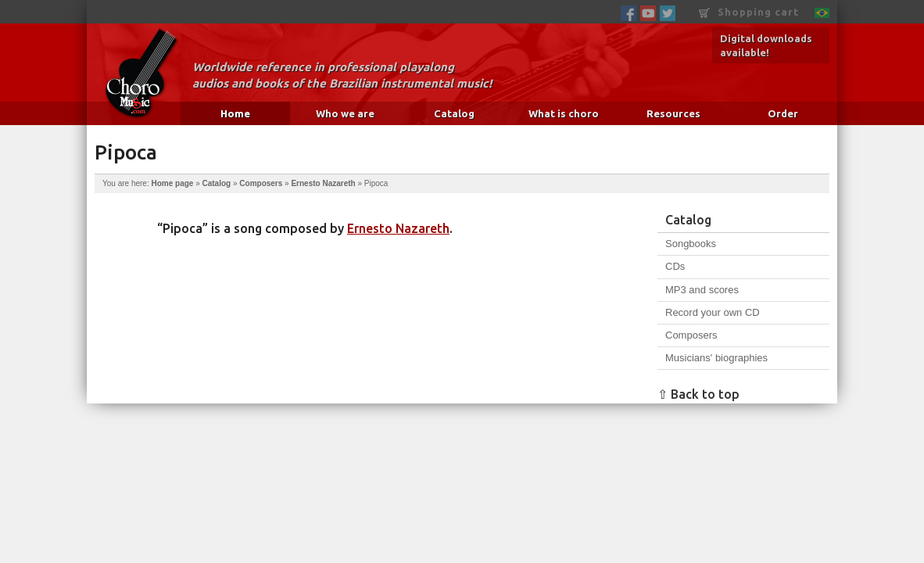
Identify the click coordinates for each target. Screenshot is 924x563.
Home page (172, 183)
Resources (673, 113)
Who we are (345, 113)
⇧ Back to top (698, 394)
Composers (261, 183)
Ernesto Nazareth (323, 183)
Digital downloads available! (766, 45)
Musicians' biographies (716, 358)
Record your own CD (713, 312)
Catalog (454, 113)
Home (235, 113)
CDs (675, 266)
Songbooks (691, 244)
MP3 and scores (702, 290)
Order (783, 113)
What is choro (564, 113)
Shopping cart (749, 12)
